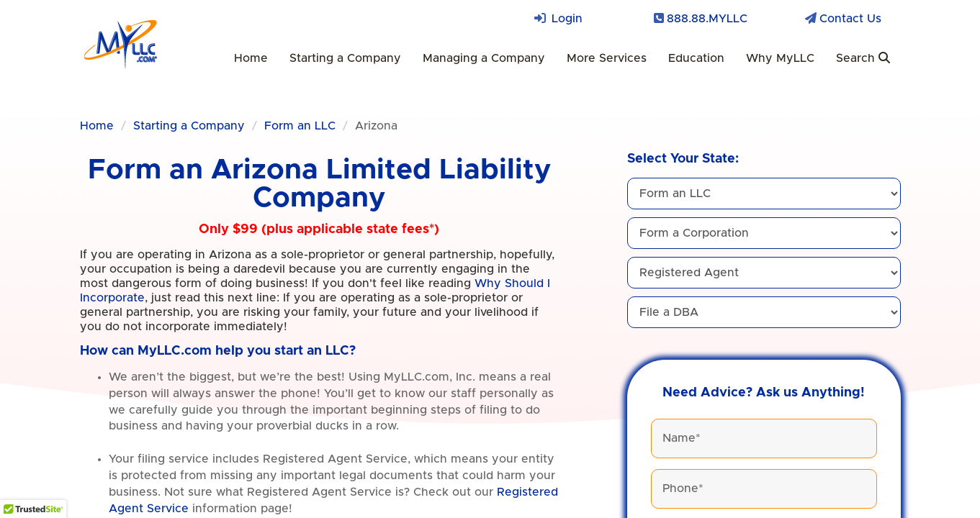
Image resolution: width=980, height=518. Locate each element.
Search (863, 58)
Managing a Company (484, 58)
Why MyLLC (780, 58)
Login (567, 19)
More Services (607, 58)
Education (696, 58)
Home (251, 58)
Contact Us (850, 19)
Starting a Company (345, 58)
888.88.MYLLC (707, 19)
